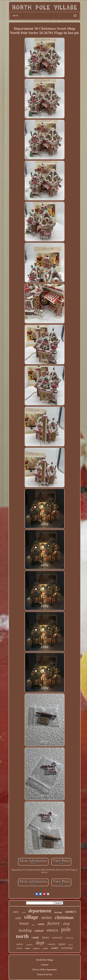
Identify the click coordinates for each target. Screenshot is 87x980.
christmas (64, 917)
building (25, 930)
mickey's (37, 948)
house (24, 923)
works (46, 948)
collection (69, 938)
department (40, 911)
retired (39, 931)
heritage (58, 912)
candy (35, 937)
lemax (46, 937)
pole (66, 929)
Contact (45, 965)
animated (57, 938)
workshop (67, 948)
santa (41, 924)
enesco (52, 930)
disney (71, 945)
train (23, 912)
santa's (71, 911)
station (20, 944)
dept (40, 943)
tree (33, 925)
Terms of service (45, 974)
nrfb (18, 918)
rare (16, 912)
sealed (54, 948)
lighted (62, 944)
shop (66, 924)
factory (54, 923)
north (22, 936)
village (31, 917)
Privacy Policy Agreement (45, 970)
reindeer (29, 945)
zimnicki (51, 944)
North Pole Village (45, 960)
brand (19, 948)
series (46, 917)
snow (27, 948)
